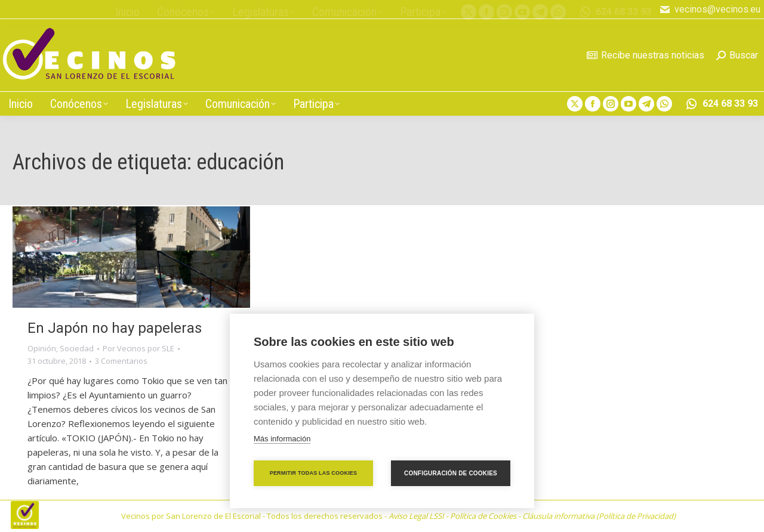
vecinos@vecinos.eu (710, 10)
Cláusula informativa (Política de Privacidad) (599, 516)
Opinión (42, 348)
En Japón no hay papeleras (115, 328)
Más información (282, 439)
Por (138, 348)
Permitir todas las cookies (314, 473)
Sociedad (77, 348)
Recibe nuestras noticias (646, 55)
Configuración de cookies (451, 473)
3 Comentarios (121, 361)
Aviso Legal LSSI (416, 516)
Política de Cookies (483, 516)
